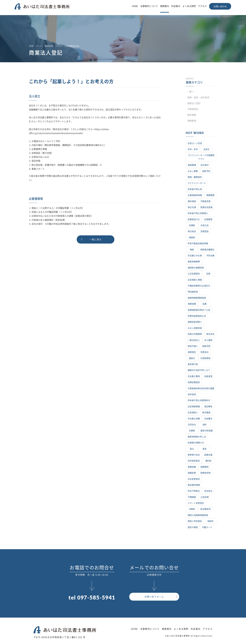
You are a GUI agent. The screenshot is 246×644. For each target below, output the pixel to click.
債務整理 (192, 121)
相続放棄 (192, 304)
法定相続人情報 (195, 280)
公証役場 (205, 497)
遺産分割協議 (206, 431)
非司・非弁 (193, 149)
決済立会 (205, 225)
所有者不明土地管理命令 (199, 400)
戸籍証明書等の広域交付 (199, 286)
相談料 (210, 521)
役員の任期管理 (195, 334)
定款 (208, 274)
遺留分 (192, 358)
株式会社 (210, 334)
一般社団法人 (194, 340)
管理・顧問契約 (195, 177)
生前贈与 (208, 419)
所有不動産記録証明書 (198, 243)
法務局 (192, 509)
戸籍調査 (192, 497)
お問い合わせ (220, 6)
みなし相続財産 (195, 328)
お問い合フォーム (154, 597)
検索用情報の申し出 (197, 437)
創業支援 (208, 455)
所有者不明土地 (195, 189)
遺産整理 (192, 165)
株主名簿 (192, 207)
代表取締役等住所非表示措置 (201, 388)
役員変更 (208, 376)
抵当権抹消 (205, 509)
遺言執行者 (193, 364)
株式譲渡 (206, 412)
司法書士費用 (194, 376)
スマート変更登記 (196, 503)
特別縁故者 (193, 292)
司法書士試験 (194, 419)
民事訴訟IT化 (194, 219)
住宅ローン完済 (195, 143)
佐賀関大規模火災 (196, 443)
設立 (192, 449)
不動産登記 (193, 109)
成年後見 (192, 394)
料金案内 (176, 6)
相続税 (192, 237)
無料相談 (192, 201)
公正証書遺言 (194, 274)
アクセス (202, 6)
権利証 (208, 461)
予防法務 (210, 256)
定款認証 (205, 231)
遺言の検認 (193, 527)
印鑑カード (207, 527)
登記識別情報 (194, 485)
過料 (205, 425)
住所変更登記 (194, 461)
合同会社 (192, 425)
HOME (135, 6)
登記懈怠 (208, 407)
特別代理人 (193, 346)
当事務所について (149, 6)
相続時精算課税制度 (197, 298)
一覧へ (191, 92)
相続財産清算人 (195, 322)
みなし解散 (193, 171)
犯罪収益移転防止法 (197, 316)
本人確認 (208, 340)
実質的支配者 (206, 207)
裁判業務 (192, 115)
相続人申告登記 (195, 521)
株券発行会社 (194, 455)
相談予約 (206, 171)
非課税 (192, 225)
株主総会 (192, 231)
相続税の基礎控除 (196, 268)
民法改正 (208, 491)
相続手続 (206, 346)
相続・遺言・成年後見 (198, 97)
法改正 (206, 149)
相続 (192, 250)
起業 (205, 304)
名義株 (192, 431)
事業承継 (192, 467)
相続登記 (192, 352)
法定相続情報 (194, 407)
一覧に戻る (96, 239)
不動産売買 (205, 201)
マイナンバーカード (197, 183)
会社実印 (205, 165)
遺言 (205, 449)
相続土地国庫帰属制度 (198, 515)
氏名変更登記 (194, 479)
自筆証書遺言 (194, 382)
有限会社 (205, 352)
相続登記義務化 (207, 250)
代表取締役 (205, 358)
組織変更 (192, 473)
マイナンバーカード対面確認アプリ (201, 157)
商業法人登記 (194, 103)
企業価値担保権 (195, 195)
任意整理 (208, 219)
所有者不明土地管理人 (198, 213)
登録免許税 (205, 473)
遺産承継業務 (194, 262)
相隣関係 (205, 467)
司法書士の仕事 (195, 256)
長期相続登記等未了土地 (199, 310)
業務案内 (165, 6)
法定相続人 (193, 412)
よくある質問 (189, 6)
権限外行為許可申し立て (199, 370)
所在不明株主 (194, 491)
